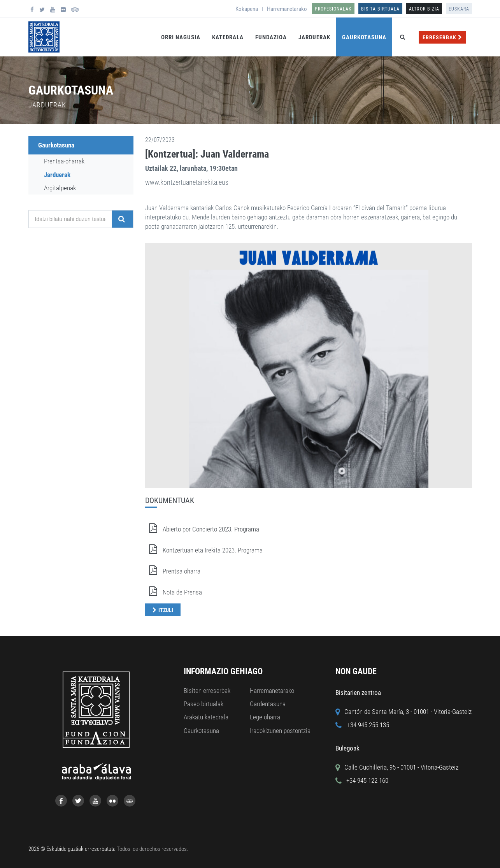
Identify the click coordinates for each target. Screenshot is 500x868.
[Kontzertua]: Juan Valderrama (207, 154)
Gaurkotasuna (364, 37)
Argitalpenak (60, 188)
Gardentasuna (268, 704)
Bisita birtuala (380, 9)
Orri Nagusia (181, 37)
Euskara (459, 9)
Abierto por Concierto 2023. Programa (202, 529)
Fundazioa (271, 37)
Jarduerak (314, 37)
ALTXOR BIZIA (424, 9)
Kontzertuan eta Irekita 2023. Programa (204, 550)
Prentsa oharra (173, 571)
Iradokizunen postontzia (280, 731)
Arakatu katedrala (206, 717)
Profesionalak (333, 9)
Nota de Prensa (174, 592)
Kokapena (247, 9)
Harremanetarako (287, 9)
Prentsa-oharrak (64, 161)
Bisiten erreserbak (207, 691)
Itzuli (166, 610)
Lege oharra (265, 717)
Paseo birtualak (204, 704)
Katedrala (228, 37)
